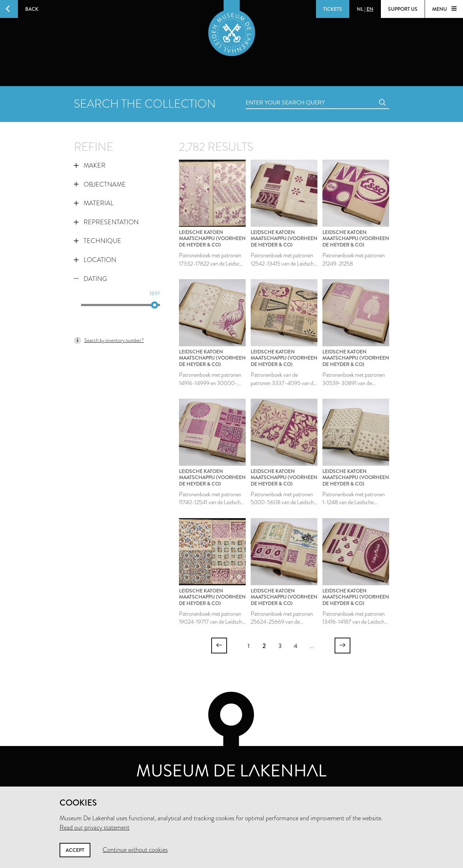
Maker (90, 165)
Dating (90, 279)
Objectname (100, 184)
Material (94, 203)
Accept (75, 850)
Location (95, 260)
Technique (98, 241)
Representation (106, 222)
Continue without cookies (135, 850)
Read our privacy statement (95, 827)
